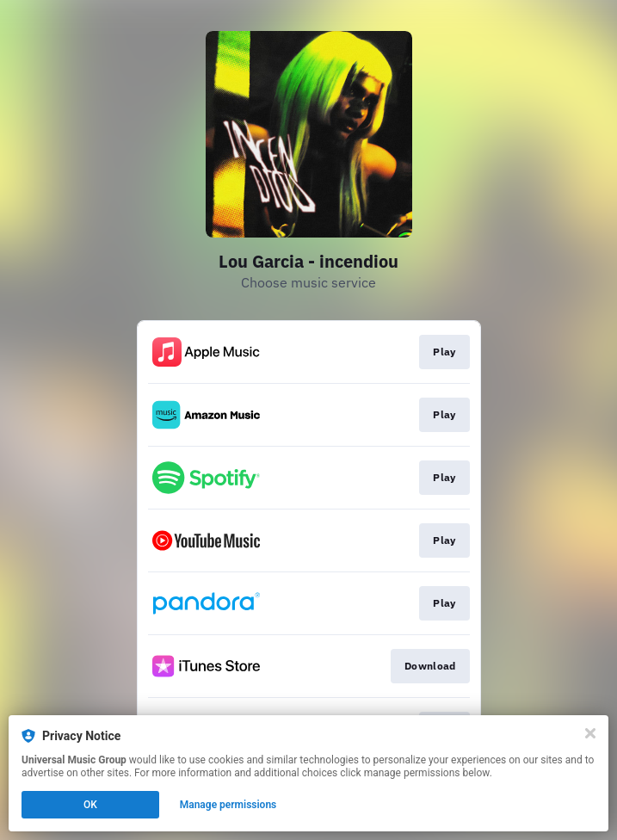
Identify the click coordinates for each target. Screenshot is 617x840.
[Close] (590, 733)
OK (90, 805)
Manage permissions (228, 805)
